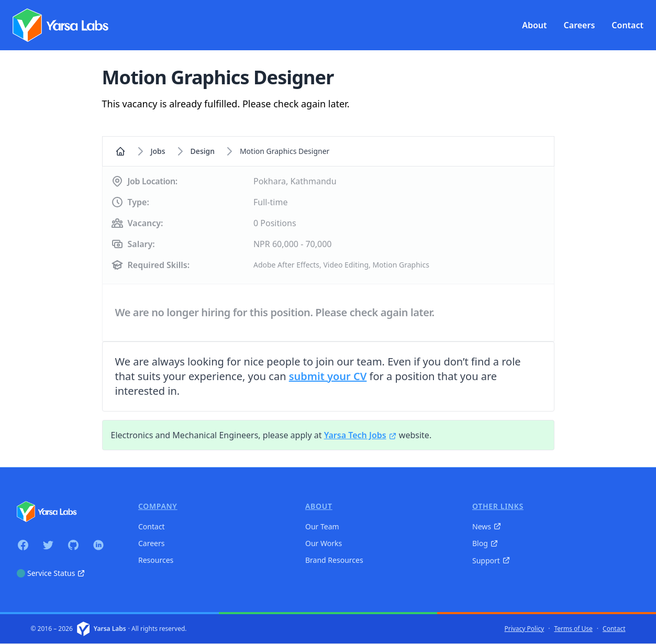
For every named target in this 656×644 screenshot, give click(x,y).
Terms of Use (573, 629)
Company (158, 506)
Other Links (498, 506)
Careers (151, 543)
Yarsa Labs (110, 629)
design (203, 151)
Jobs (158, 151)
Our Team (322, 526)
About (319, 506)
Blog (485, 543)
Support (491, 560)
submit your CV (328, 376)
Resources (156, 560)
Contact (152, 526)
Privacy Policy (524, 629)
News (487, 526)
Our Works (324, 543)
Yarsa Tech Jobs (360, 435)
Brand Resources (334, 560)
